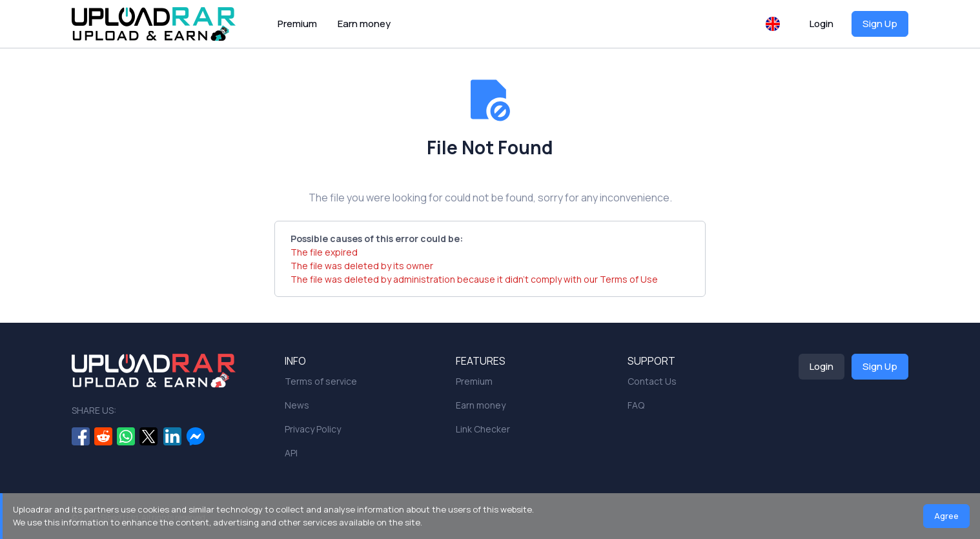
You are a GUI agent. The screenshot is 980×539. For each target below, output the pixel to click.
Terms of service (321, 381)
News (297, 405)
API (291, 453)
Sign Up (880, 24)
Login (822, 24)
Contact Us (652, 381)
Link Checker (483, 429)
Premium (297, 24)
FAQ (636, 405)
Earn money (364, 24)
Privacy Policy (313, 429)
